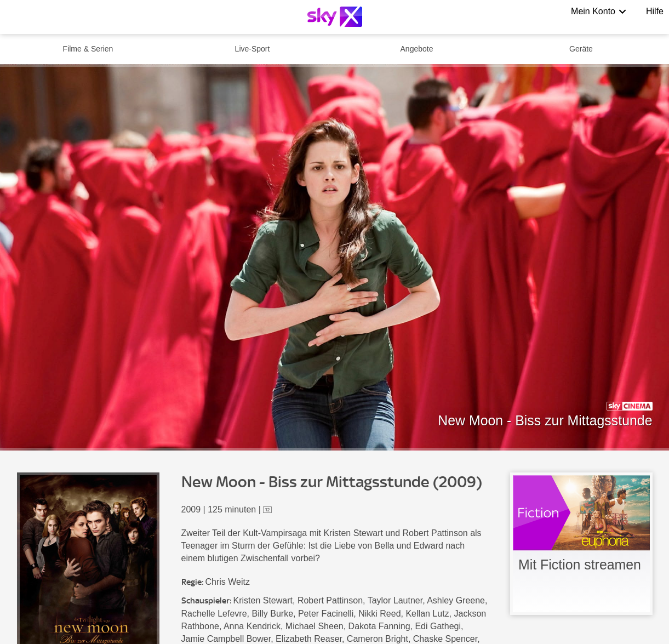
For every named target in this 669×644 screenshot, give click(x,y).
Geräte (581, 49)
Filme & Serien (88, 49)
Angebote (417, 49)
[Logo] (335, 17)
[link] (581, 544)
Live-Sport (253, 49)
